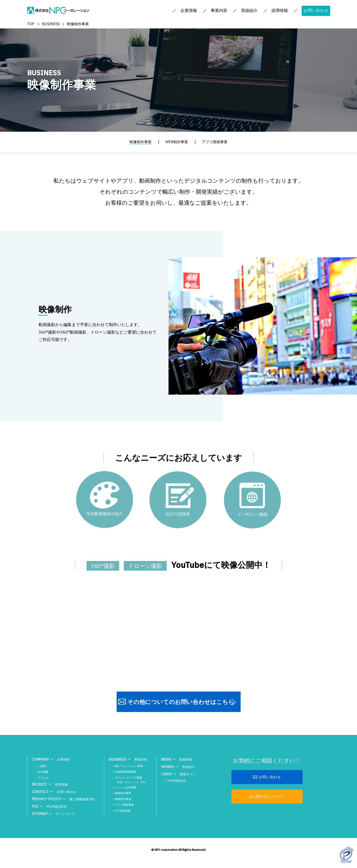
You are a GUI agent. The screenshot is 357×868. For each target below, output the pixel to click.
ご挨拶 (42, 766)
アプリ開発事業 (215, 142)
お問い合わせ (316, 10)
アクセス (43, 778)
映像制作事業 (141, 142)
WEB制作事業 (177, 142)
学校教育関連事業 (126, 772)
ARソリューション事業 (129, 766)
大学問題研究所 (177, 781)
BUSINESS (51, 24)
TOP (31, 24)
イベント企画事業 (126, 787)
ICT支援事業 (123, 811)
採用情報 (280, 10)
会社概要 (43, 772)
